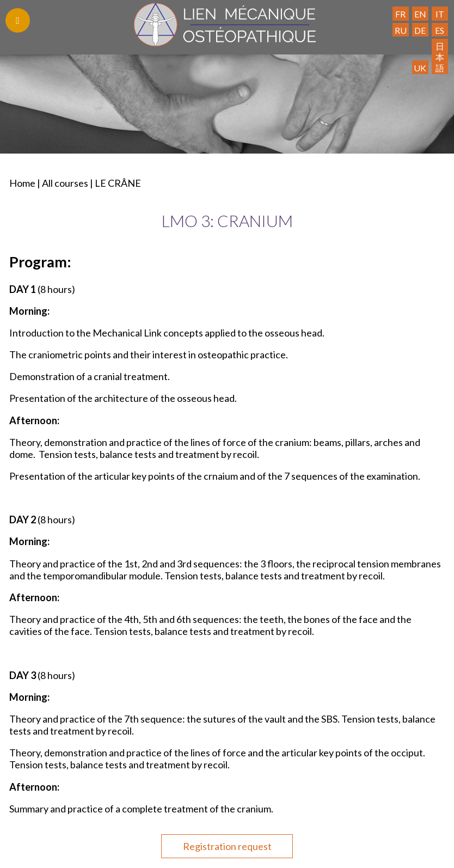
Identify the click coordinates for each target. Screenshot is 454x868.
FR (400, 14)
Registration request (227, 846)
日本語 (440, 57)
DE (420, 30)
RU (401, 30)
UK (420, 68)
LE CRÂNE (118, 183)
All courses (65, 183)
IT (440, 14)
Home (22, 183)
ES (440, 30)
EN (420, 14)
